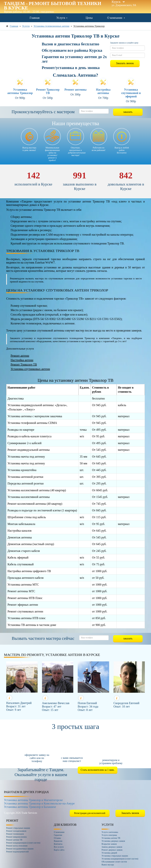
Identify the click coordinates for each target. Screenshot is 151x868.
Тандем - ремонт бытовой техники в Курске (53, 6)
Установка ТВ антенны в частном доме (32, 625)
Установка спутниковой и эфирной (131, 93)
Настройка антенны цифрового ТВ (29, 571)
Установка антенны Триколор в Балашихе (30, 807)
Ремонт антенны (75, 90)
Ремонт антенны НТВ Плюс (25, 598)
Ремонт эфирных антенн (23, 605)
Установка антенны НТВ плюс (27, 618)
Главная (35, 18)
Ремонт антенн (20, 356)
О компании (116, 18)
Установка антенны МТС (23, 585)
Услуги (62, 18)
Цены (89, 18)
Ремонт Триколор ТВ (48, 91)
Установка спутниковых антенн (30, 369)
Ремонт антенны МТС (21, 591)
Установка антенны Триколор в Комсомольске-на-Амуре (39, 803)
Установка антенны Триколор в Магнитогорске (33, 800)
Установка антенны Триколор (20, 91)
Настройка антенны (103, 91)
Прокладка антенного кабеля (26, 578)
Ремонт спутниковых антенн (25, 611)
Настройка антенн (22, 360)
